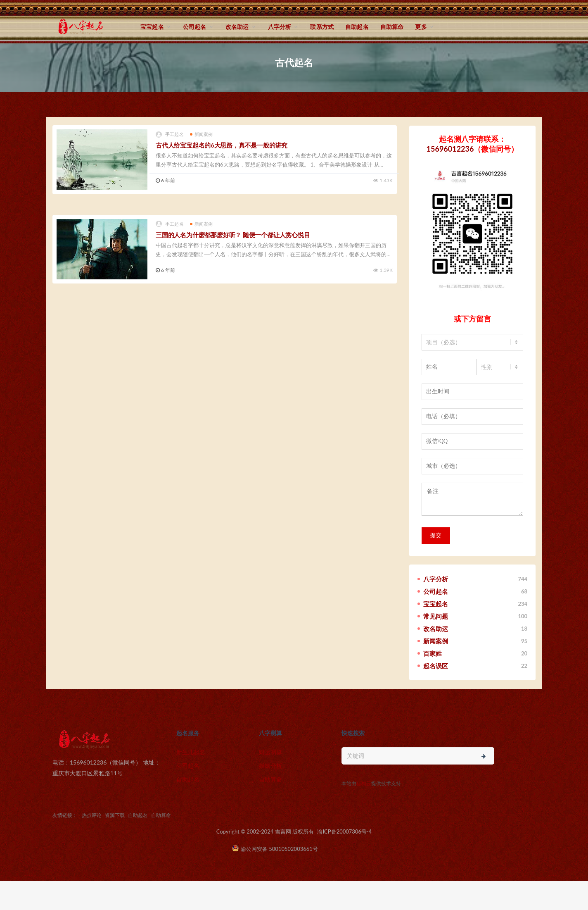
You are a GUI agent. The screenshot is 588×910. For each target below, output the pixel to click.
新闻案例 (202, 134)
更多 (421, 27)
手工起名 (170, 135)
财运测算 (270, 752)
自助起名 (357, 27)
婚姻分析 (270, 766)
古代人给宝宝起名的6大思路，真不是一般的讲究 (222, 145)
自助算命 (392, 27)
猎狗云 (364, 783)
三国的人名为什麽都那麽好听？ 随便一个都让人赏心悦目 (233, 235)
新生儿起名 (191, 752)
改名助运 (237, 27)
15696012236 (450, 149)
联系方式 (322, 27)
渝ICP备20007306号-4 (344, 831)
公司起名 (195, 27)
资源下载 (115, 815)
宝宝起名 (152, 27)
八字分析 (280, 27)
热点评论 (92, 815)
